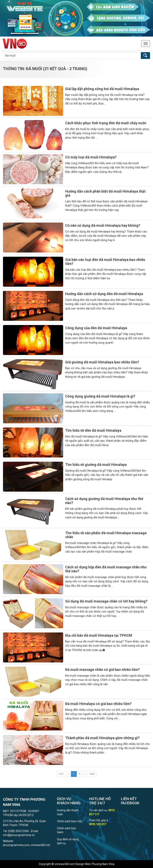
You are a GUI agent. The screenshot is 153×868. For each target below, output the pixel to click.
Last (92, 774)
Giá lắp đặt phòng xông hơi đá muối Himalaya (102, 89)
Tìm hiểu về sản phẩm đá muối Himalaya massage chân (106, 535)
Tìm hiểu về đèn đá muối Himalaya (93, 430)
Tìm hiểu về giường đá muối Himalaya (96, 465)
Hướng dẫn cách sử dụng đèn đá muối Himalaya (104, 294)
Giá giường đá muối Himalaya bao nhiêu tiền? (102, 362)
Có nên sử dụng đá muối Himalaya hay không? (103, 225)
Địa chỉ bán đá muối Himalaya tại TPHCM (99, 635)
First (61, 774)
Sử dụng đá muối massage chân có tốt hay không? (106, 601)
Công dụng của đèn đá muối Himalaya (96, 328)
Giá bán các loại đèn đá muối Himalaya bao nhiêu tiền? (105, 262)
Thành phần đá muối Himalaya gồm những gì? (102, 738)
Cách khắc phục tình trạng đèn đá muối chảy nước (106, 123)
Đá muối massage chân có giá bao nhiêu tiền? (102, 670)
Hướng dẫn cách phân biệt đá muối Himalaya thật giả (105, 193)
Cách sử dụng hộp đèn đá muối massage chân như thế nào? (106, 569)
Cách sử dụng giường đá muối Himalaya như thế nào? (104, 501)
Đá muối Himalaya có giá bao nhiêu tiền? (98, 704)
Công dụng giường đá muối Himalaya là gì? (100, 396)
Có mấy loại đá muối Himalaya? (91, 157)
